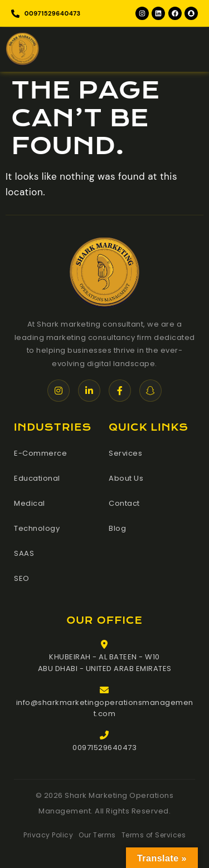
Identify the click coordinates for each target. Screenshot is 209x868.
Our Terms (97, 835)
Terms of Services (154, 835)
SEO (22, 578)
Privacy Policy (48, 835)
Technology (37, 528)
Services (125, 453)
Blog (117, 528)
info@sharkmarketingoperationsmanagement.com (105, 708)
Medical (30, 503)
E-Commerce (40, 453)
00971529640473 (104, 748)
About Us (126, 478)
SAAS (24, 553)
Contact (124, 503)
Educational (37, 478)
